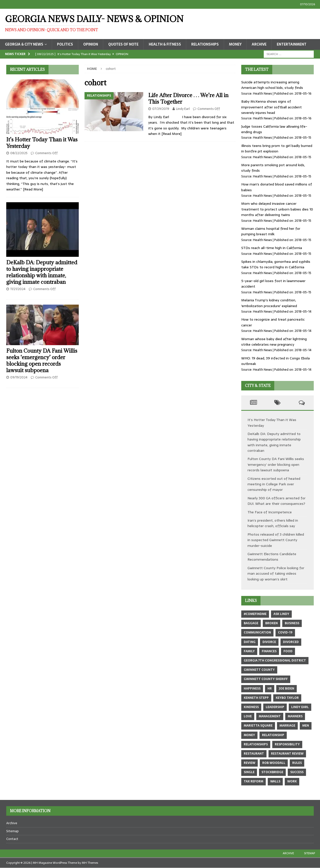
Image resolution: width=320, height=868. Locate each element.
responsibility (287, 744)
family (249, 651)
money (249, 735)
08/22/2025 (19, 153)
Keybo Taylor (287, 698)
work (292, 781)
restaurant (254, 754)
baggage (251, 623)
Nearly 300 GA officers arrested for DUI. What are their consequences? (276, 501)
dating (250, 642)
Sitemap (12, 831)
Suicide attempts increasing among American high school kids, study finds (272, 85)
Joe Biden (286, 689)
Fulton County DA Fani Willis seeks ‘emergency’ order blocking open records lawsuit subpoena (42, 361)
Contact (12, 839)
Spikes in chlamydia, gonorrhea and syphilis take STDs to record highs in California (276, 264)
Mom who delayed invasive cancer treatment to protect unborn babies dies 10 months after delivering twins (277, 209)
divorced (291, 642)
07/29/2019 (161, 109)
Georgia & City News (24, 44)
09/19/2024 (19, 377)
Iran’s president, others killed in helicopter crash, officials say (273, 523)
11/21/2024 (18, 289)
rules (297, 763)
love (248, 716)
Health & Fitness (165, 44)
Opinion (91, 44)
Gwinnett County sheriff (266, 679)
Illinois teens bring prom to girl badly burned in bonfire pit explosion (277, 148)
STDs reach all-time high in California (272, 248)
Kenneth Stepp (256, 698)
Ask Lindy (281, 614)
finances (269, 651)
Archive (259, 44)
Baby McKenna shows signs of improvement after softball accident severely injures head (271, 107)
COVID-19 (285, 632)
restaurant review (287, 754)
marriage (287, 726)
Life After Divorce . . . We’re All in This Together (188, 98)
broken (271, 623)
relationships (256, 744)
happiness (252, 689)
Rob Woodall (274, 763)
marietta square (258, 726)
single (249, 772)
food (288, 651)
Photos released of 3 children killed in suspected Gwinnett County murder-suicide (276, 540)
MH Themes (90, 863)
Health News (262, 93)
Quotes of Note (123, 44)
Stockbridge (272, 772)
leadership (275, 707)
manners (295, 716)
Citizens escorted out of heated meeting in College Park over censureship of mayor (274, 484)
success (297, 772)
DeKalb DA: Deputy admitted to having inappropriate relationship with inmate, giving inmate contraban (42, 272)
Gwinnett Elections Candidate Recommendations (272, 557)
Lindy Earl (183, 109)
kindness (251, 707)
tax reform (253, 781)
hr (270, 689)
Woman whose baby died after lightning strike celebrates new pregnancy (274, 342)
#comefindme (255, 614)
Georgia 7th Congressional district (275, 661)
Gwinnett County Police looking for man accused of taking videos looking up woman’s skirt (276, 574)
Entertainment (292, 44)
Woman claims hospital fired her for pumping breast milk (271, 231)
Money (235, 44)
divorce (269, 642)
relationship (273, 735)
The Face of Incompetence (270, 512)
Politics (65, 44)
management (270, 716)
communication (257, 632)
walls (275, 781)
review (249, 763)
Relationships (205, 44)
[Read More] (171, 134)
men (306, 726)
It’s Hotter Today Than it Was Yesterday (42, 143)
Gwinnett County (259, 670)
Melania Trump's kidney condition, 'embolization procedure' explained (269, 303)
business (292, 623)
